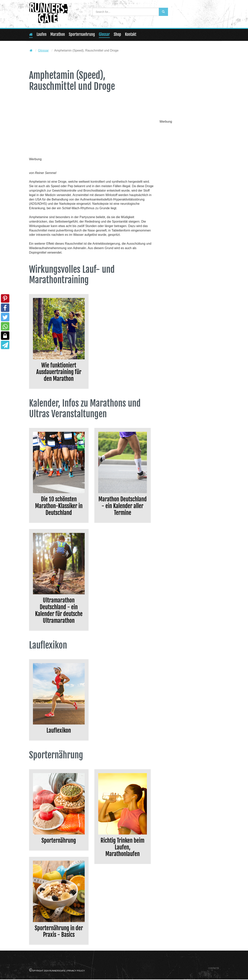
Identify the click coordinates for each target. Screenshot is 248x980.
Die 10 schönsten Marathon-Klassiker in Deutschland (59, 506)
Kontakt (131, 34)
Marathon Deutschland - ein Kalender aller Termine (123, 506)
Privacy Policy (76, 971)
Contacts (214, 969)
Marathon (58, 34)
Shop (117, 34)
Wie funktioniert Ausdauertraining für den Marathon (59, 372)
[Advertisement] (91, 129)
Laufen (42, 34)
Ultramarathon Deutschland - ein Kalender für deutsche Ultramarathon (59, 611)
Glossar (104, 34)
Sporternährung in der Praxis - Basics (59, 932)
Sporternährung (59, 841)
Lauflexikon (59, 731)
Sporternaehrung (82, 34)
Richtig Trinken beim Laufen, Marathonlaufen (122, 848)
